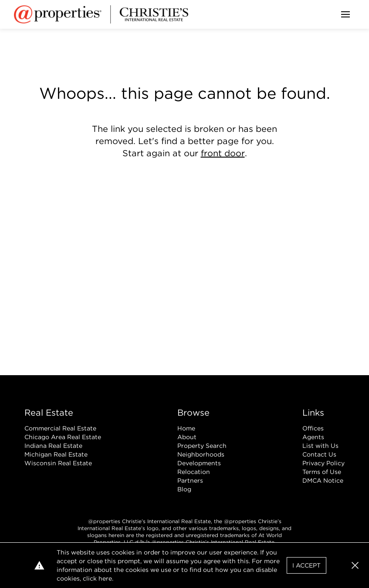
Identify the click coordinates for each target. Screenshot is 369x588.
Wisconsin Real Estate (58, 463)
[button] (355, 565)
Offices (313, 428)
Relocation (194, 472)
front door (223, 153)
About (187, 437)
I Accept (306, 565)
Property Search (202, 446)
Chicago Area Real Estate (63, 437)
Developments (199, 463)
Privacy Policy (323, 463)
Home (186, 428)
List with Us (320, 446)
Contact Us (319, 454)
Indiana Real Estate (53, 446)
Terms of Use (322, 472)
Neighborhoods (201, 454)
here (105, 578)
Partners (190, 480)
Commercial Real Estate (60, 428)
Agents (313, 437)
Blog (184, 489)
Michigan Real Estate (56, 454)
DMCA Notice (323, 480)
